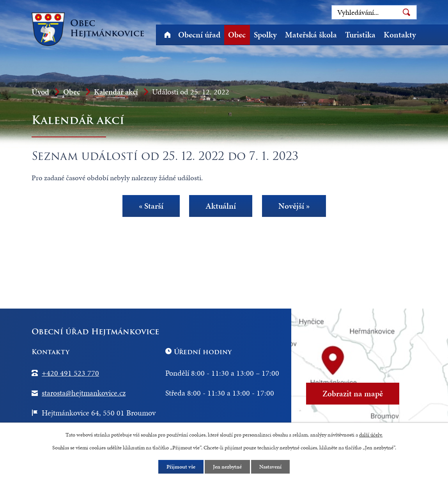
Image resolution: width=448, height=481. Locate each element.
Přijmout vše (181, 467)
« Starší (151, 206)
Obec (237, 35)
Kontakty (400, 35)
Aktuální (221, 206)
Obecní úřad (199, 35)
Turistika (360, 35)
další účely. (371, 435)
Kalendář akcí (116, 92)
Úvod (168, 35)
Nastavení (270, 467)
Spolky (265, 35)
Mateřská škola (311, 35)
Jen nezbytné (227, 467)
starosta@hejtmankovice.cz (84, 393)
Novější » (294, 206)
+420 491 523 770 (70, 373)
